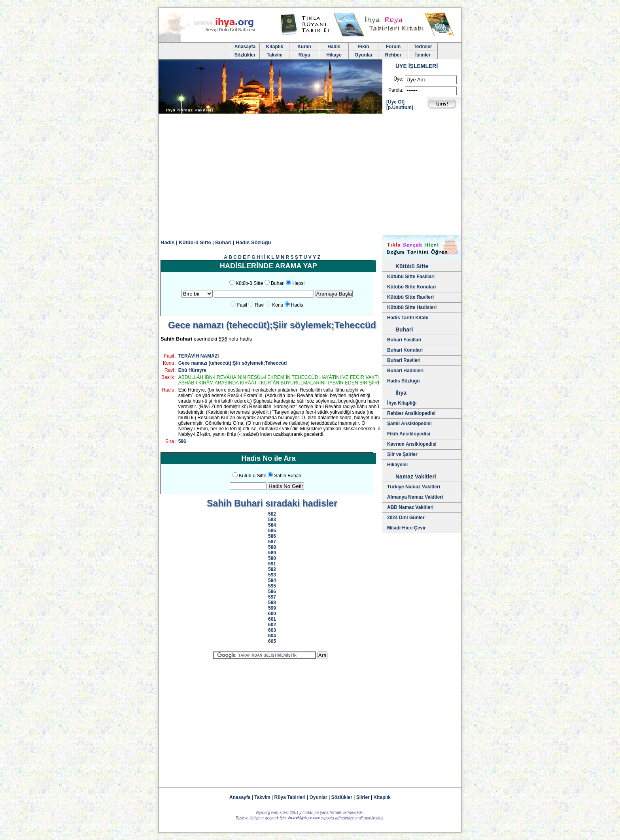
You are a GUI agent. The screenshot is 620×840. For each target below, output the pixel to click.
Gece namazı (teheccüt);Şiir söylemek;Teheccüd (233, 363)
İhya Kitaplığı (402, 403)
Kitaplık (382, 797)
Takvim (274, 55)
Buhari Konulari (405, 350)
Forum (393, 47)
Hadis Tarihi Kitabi (408, 318)
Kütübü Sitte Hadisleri (412, 307)
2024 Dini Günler (406, 518)
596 (182, 441)
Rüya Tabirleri (290, 797)
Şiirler (363, 797)
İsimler (423, 55)
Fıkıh (363, 47)
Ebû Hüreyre (192, 370)
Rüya (304, 55)
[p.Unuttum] (400, 107)
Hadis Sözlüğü (253, 242)
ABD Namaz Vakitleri (410, 507)
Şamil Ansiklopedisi (409, 424)
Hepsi (298, 283)
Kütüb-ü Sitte (195, 242)
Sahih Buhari (288, 476)
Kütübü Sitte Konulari (411, 287)
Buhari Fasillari (404, 340)
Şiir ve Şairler (402, 454)
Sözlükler (245, 55)
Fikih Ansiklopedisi (409, 434)
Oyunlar (364, 55)
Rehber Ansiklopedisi (411, 413)
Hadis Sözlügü (404, 381)
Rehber (393, 55)
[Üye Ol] (395, 102)
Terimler (423, 47)
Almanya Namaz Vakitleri (415, 497)
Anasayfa (245, 47)
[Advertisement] (310, 175)
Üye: (398, 79)
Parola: (396, 90)
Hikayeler (398, 465)
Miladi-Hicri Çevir (406, 528)
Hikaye (334, 55)
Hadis (334, 47)
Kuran (304, 47)
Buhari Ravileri (404, 360)
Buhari (223, 242)
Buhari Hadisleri (405, 371)
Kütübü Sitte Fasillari (411, 277)
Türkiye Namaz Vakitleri (414, 487)
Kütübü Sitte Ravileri (410, 297)
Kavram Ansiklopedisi (412, 444)
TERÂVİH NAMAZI (199, 356)
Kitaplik (275, 47)
